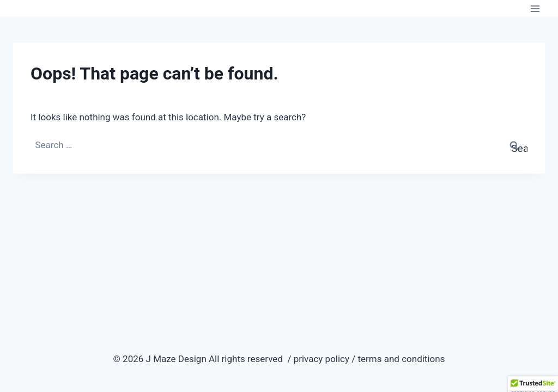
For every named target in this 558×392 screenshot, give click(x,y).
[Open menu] (535, 8)
